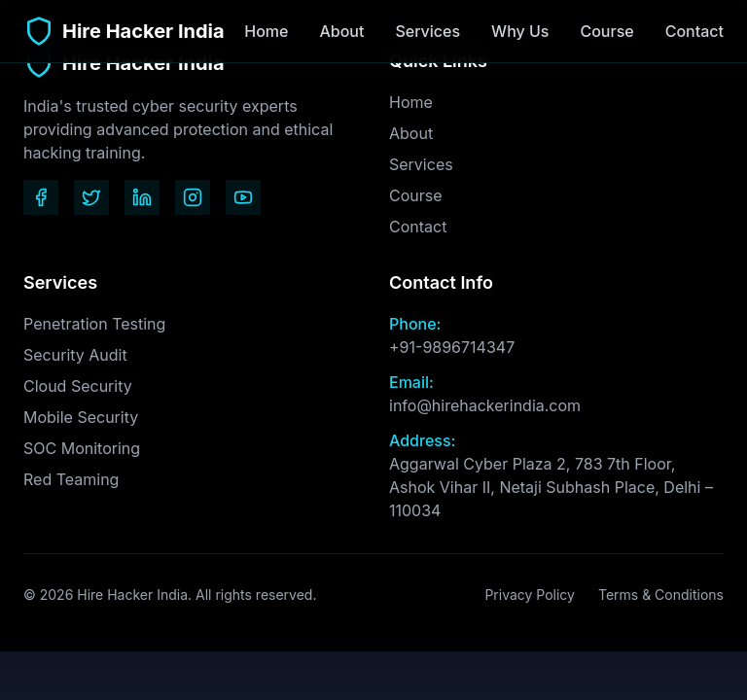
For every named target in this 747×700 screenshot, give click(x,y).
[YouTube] (243, 197)
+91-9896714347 (452, 347)
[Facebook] (41, 197)
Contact (694, 31)
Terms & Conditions (661, 595)
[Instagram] (193, 197)
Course (606, 31)
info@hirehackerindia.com (485, 405)
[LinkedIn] (142, 197)
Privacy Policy (530, 595)
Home (266, 31)
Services (427, 31)
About (341, 31)
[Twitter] (91, 197)
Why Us (520, 31)
